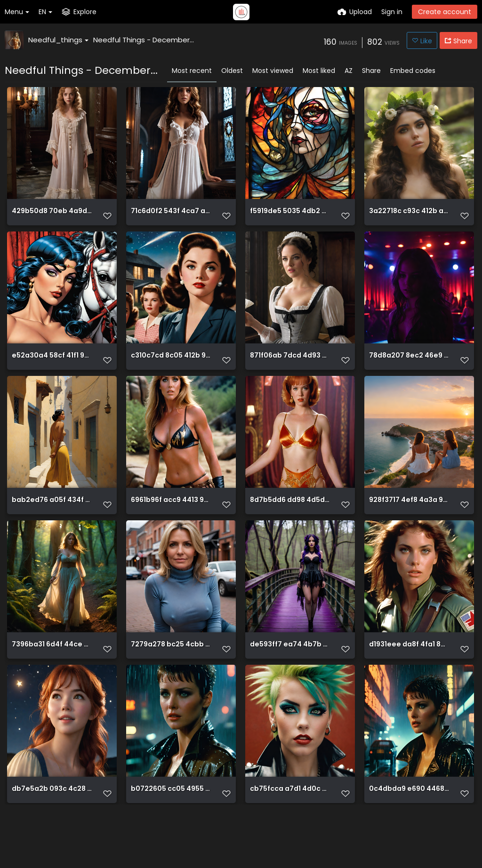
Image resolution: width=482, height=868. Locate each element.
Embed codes (413, 71)
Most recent (192, 71)
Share (371, 71)
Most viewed (273, 71)
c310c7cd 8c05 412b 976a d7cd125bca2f (171, 371)
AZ (349, 71)
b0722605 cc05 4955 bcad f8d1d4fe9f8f (171, 837)
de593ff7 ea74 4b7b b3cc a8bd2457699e (290, 681)
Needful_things (58, 40)
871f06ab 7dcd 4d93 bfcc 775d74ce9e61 (290, 371)
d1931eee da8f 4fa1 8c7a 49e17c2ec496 (409, 681)
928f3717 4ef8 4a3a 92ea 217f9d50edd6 (409, 526)
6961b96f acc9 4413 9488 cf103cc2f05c (171, 526)
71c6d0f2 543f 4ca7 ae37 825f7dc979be (171, 216)
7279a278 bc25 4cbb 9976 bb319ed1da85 (171, 681)
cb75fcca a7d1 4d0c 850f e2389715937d (290, 837)
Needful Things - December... (144, 40)
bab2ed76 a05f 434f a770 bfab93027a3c (52, 526)
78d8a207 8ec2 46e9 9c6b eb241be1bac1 (409, 371)
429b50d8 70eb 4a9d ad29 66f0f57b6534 (52, 216)
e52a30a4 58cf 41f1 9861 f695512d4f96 (52, 371)
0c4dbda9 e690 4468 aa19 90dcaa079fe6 (409, 837)
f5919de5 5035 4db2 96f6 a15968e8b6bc (290, 216)
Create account (445, 12)
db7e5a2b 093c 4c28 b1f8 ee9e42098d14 (52, 837)
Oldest (232, 71)
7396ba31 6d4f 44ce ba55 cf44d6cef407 (52, 681)
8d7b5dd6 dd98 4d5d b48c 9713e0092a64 (290, 526)
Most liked (319, 71)
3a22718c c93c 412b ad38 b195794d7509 (409, 216)
